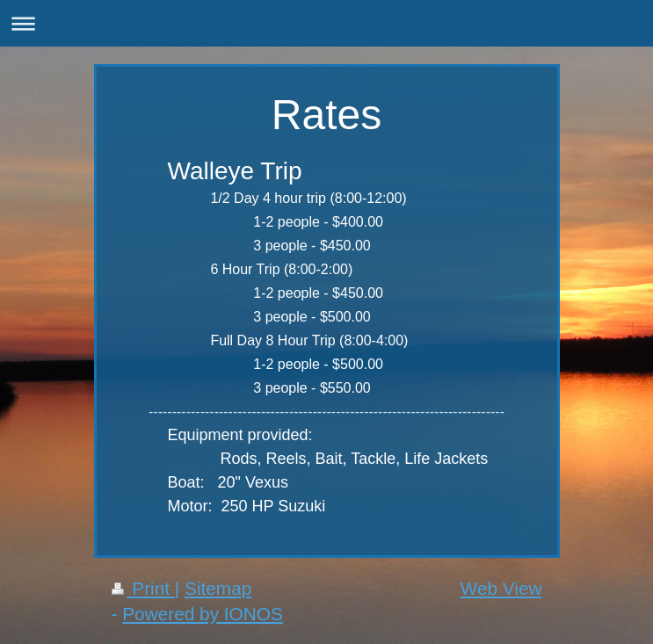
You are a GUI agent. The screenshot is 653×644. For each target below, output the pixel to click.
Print (143, 588)
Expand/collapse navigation (326, 23)
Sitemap (218, 588)
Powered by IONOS (203, 614)
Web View (501, 588)
